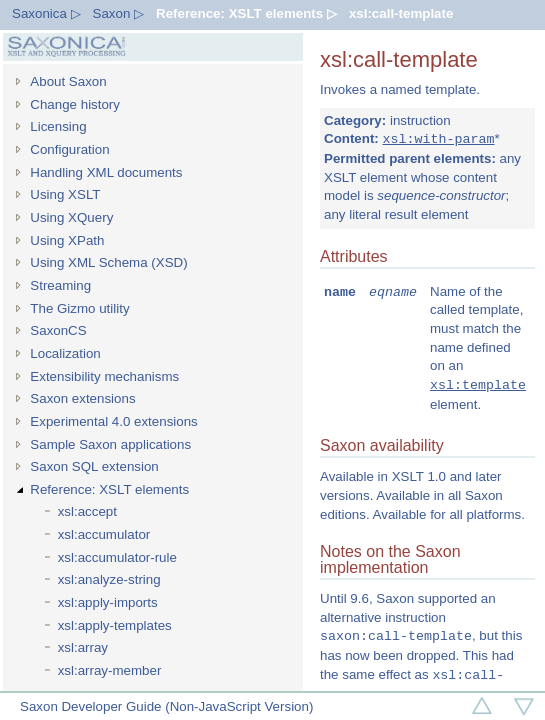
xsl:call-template (401, 13)
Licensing (58, 126)
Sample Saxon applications (110, 444)
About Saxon (68, 81)
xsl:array (83, 647)
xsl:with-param (438, 139)
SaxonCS (58, 330)
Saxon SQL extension (94, 466)
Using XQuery (71, 217)
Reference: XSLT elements (109, 489)
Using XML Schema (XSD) (108, 262)
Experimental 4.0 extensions (113, 421)
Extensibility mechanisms (104, 376)
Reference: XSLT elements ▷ (246, 13)
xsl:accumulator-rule (117, 557)
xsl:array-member (110, 670)
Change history (75, 104)
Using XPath (67, 240)
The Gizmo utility (79, 308)
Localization (65, 353)
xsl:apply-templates (115, 625)
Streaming (60, 285)
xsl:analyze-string (109, 579)
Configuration (69, 149)
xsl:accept (87, 511)
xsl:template (478, 386)
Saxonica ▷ (46, 13)
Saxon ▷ (119, 13)
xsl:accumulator (104, 534)
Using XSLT (65, 194)
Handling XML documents (106, 172)
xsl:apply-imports (108, 602)
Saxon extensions (82, 398)
